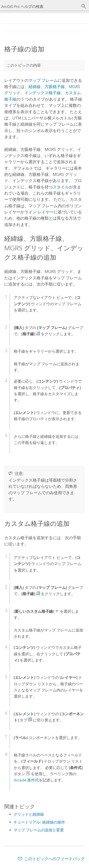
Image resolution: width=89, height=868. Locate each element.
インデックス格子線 (43, 93)
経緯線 (35, 87)
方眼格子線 (55, 87)
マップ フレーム (43, 80)
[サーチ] (84, 6)
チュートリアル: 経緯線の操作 (39, 822)
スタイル (61, 187)
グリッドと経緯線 (29, 814)
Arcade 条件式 (26, 780)
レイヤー (46, 212)
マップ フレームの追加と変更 (39, 830)
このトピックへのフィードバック (54, 859)
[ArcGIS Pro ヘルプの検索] (40, 7)
